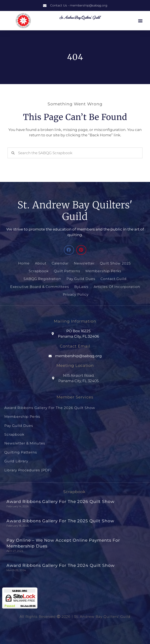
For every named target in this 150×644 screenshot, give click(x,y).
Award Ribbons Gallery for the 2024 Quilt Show (61, 565)
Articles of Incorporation (117, 287)
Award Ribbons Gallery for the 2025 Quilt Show (60, 521)
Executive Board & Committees (40, 287)
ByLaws (81, 287)
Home (24, 263)
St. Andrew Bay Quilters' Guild (79, 17)
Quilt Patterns (67, 271)
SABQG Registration (42, 279)
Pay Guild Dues (81, 279)
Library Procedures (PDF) (28, 470)
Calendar (60, 263)
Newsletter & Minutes (25, 443)
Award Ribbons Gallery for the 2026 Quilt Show (50, 408)
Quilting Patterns (21, 452)
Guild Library (16, 461)
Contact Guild (114, 279)
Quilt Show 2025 (115, 263)
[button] (140, 21)
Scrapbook (39, 271)
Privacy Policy (76, 294)
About (41, 263)
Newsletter (84, 263)
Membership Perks (103, 271)
